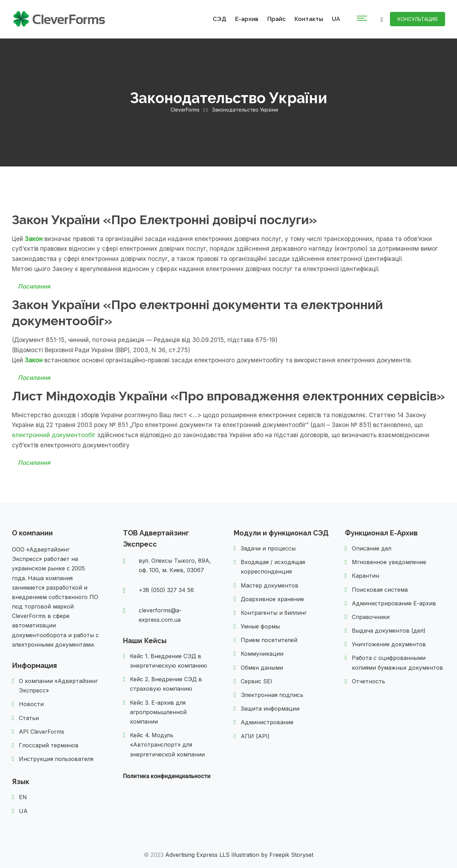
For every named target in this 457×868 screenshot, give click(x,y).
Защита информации (270, 709)
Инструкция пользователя (56, 759)
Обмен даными (262, 668)
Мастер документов (270, 585)
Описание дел (372, 548)
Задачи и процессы (268, 548)
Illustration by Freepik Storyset (272, 855)
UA (336, 19)
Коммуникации (262, 654)
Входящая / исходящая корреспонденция (273, 567)
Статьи (29, 718)
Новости (31, 704)
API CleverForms (42, 732)
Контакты (309, 19)
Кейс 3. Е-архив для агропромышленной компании (158, 712)
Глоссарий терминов (49, 745)
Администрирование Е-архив (394, 603)
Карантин (365, 576)
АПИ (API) (255, 736)
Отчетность (368, 681)
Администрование (267, 722)
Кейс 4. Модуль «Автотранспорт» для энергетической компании (167, 745)
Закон (34, 239)
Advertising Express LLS (197, 855)
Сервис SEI (256, 681)
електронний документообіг (54, 435)
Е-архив (247, 19)
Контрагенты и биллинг (274, 613)
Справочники (371, 617)
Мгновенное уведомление (389, 562)
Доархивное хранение (272, 599)
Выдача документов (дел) (389, 631)
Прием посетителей (269, 640)
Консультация (418, 19)
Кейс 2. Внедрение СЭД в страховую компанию (166, 684)
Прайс (277, 19)
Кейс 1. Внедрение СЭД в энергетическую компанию (169, 661)
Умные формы (260, 626)
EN (23, 797)
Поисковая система (380, 590)
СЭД (220, 19)
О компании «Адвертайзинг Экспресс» (58, 686)
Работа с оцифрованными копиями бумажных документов (397, 663)
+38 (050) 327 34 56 (166, 590)
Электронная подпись (272, 695)
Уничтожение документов (389, 644)
